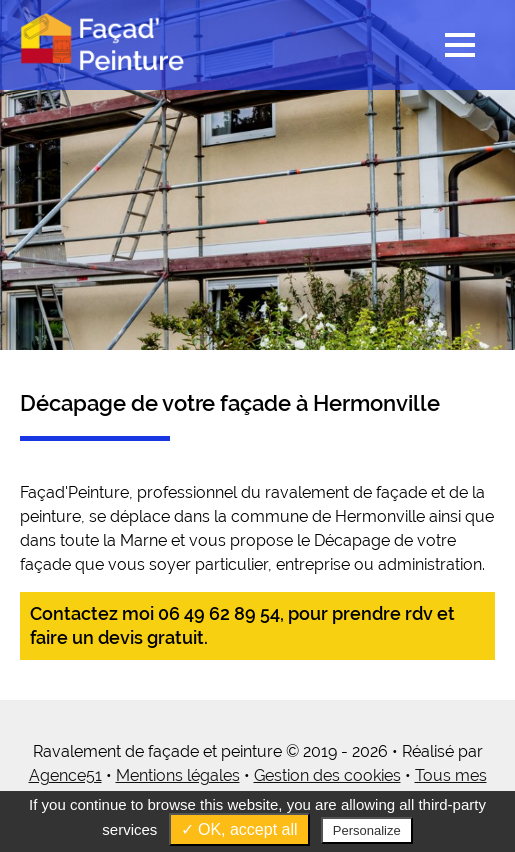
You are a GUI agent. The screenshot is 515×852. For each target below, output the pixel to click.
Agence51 (65, 775)
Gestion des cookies (327, 775)
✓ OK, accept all (239, 829)
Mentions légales (178, 775)
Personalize (367, 830)
